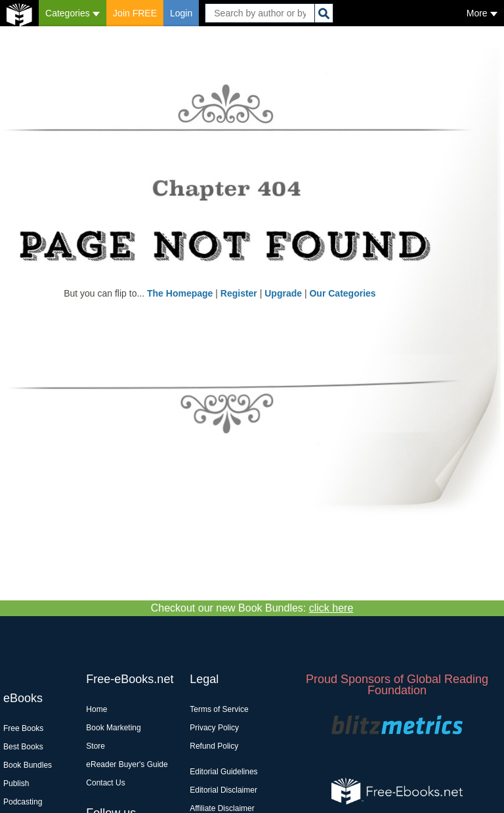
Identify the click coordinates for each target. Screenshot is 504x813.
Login (181, 13)
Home (96, 709)
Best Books (23, 747)
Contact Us (105, 783)
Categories (73, 13)
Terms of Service (219, 709)
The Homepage (180, 293)
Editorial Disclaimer (223, 790)
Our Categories (342, 293)
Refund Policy (214, 746)
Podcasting (23, 802)
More (482, 13)
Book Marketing (113, 728)
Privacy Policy (214, 728)
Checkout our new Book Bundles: (252, 608)
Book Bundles (28, 765)
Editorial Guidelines (223, 772)
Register (239, 293)
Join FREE (135, 13)
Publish (16, 783)
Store (95, 746)
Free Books (23, 728)
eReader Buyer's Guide (127, 764)
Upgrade (283, 293)
